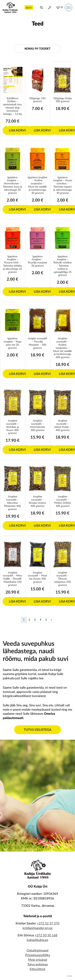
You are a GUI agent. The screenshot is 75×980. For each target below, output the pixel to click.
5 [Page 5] (46, 620)
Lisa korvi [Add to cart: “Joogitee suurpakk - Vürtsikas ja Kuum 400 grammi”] (17, 450)
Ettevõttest (37, 969)
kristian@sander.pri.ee (38, 928)
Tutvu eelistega (38, 730)
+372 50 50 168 (46, 935)
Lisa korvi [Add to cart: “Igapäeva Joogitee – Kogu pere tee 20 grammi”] (17, 374)
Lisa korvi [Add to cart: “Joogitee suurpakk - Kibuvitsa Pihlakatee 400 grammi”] (17, 526)
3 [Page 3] (35, 620)
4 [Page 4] (40, 620)
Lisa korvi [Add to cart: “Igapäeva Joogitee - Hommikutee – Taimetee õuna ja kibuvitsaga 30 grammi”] (17, 209)
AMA (70, 976)
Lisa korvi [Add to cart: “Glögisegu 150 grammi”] (42, 130)
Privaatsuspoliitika (38, 955)
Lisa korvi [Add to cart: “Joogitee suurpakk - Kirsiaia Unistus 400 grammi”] (42, 526)
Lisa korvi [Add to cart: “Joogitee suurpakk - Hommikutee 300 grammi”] (42, 450)
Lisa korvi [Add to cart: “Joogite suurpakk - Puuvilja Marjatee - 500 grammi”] (42, 374)
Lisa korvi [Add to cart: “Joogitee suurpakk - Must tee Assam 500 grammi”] (42, 601)
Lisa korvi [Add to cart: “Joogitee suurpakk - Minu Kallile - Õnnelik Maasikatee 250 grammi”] (17, 601)
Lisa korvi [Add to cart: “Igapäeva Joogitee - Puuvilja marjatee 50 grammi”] (42, 292)
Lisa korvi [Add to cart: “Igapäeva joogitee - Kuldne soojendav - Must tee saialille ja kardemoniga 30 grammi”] (42, 209)
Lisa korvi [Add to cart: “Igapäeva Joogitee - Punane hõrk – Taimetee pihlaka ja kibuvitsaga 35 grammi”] (17, 292)
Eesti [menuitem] (29, 8)
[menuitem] (29, 7)
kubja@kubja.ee (37, 940)
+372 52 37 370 (48, 923)
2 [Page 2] (29, 620)
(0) (60, 8)
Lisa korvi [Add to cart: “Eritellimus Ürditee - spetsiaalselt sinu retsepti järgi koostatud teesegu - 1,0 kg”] (17, 130)
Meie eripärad (38, 960)
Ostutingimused (38, 950)
